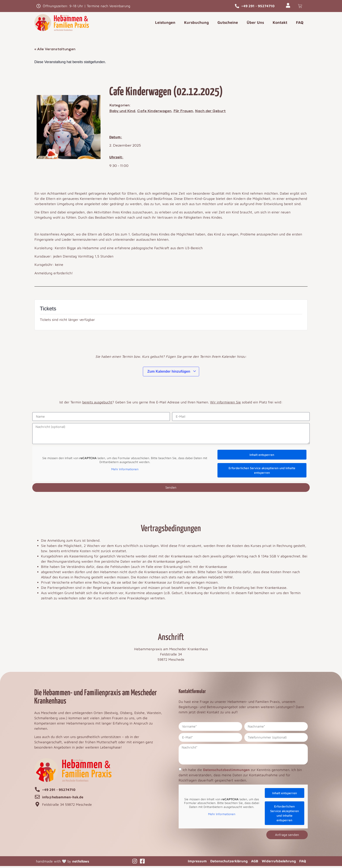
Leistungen (165, 24)
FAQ (300, 24)
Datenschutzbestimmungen (226, 771)
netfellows (81, 863)
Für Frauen (183, 113)
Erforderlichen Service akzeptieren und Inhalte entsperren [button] (262, 472)
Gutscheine (228, 24)
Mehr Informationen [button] (125, 471)
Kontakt (280, 24)
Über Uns (255, 24)
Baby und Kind (122, 113)
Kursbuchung (196, 24)
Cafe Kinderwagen (154, 113)
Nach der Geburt (210, 113)
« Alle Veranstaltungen (55, 51)
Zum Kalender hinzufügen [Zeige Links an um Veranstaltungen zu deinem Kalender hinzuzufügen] (172, 373)
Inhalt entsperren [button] (262, 456)
